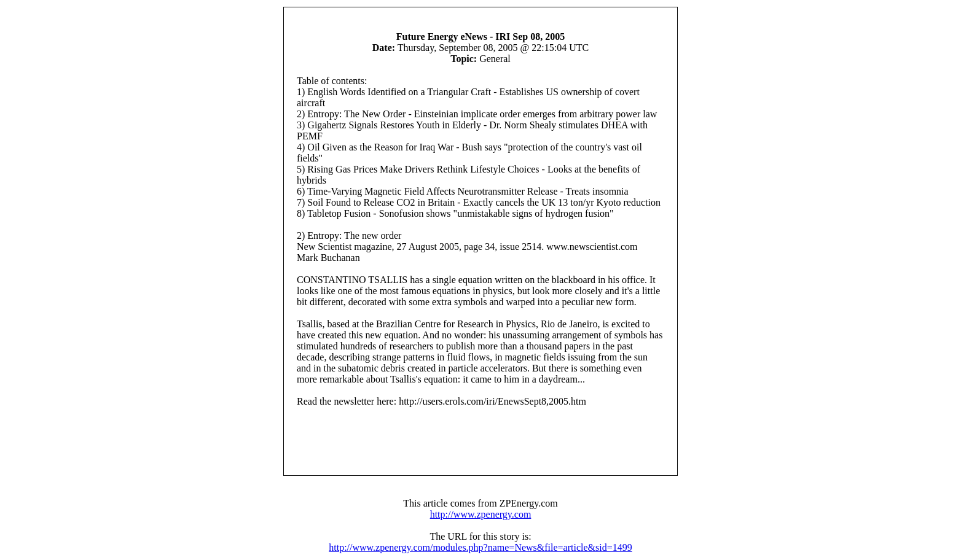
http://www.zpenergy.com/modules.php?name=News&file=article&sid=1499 (480, 547)
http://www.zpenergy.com (481, 514)
